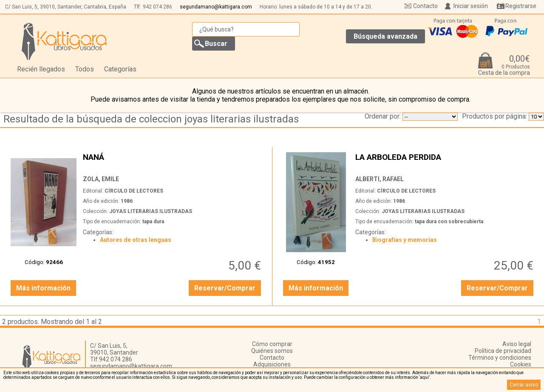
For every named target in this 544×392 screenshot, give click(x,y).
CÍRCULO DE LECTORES (134, 191)
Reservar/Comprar (225, 288)
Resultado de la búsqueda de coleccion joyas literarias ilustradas (151, 119)
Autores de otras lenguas (136, 240)
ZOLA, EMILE (101, 179)
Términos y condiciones (500, 358)
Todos (85, 69)
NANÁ (173, 162)
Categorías (120, 69)
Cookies (521, 364)
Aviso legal (517, 344)
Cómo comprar (272, 344)
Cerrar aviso (524, 385)
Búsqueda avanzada (385, 36)
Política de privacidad (503, 351)
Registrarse (521, 6)
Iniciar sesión (471, 6)
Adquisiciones (272, 364)
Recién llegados (41, 69)
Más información (43, 288)
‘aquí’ (424, 377)
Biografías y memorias (405, 240)
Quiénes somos (272, 351)
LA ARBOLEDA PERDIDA (445, 162)
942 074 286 (157, 7)
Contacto (425, 6)
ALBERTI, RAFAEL (380, 179)
